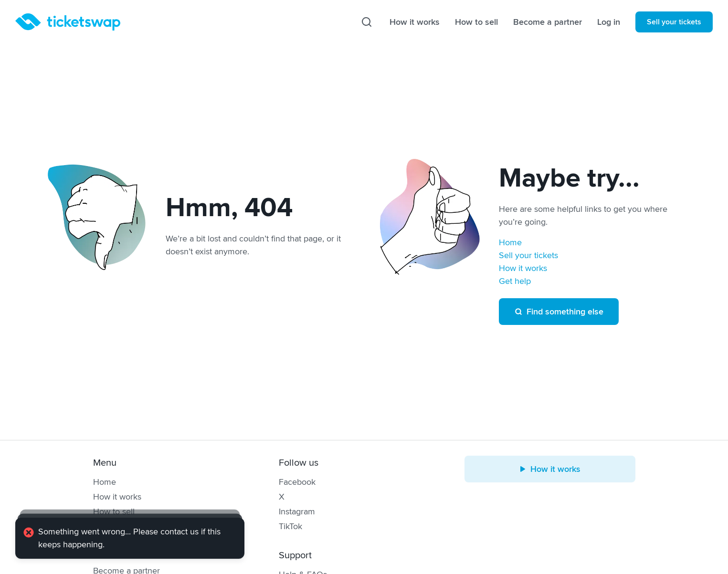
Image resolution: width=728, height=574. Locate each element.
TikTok (290, 526)
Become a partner (548, 22)
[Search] (367, 22)
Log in (609, 22)
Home (510, 242)
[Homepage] (68, 22)
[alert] (130, 538)
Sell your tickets (674, 22)
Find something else (559, 312)
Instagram (297, 511)
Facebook (297, 482)
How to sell (476, 22)
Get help (515, 281)
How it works (415, 22)
